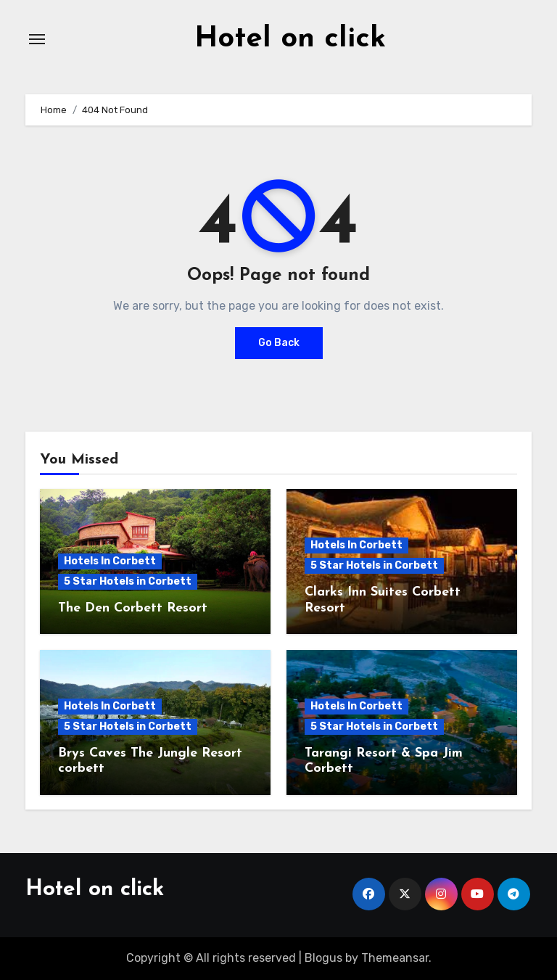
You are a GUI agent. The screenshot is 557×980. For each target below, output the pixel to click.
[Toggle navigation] (37, 39)
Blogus (323, 958)
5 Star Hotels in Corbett (128, 581)
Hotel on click (290, 39)
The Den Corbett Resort (133, 608)
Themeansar (395, 958)
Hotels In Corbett (110, 561)
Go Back (279, 343)
